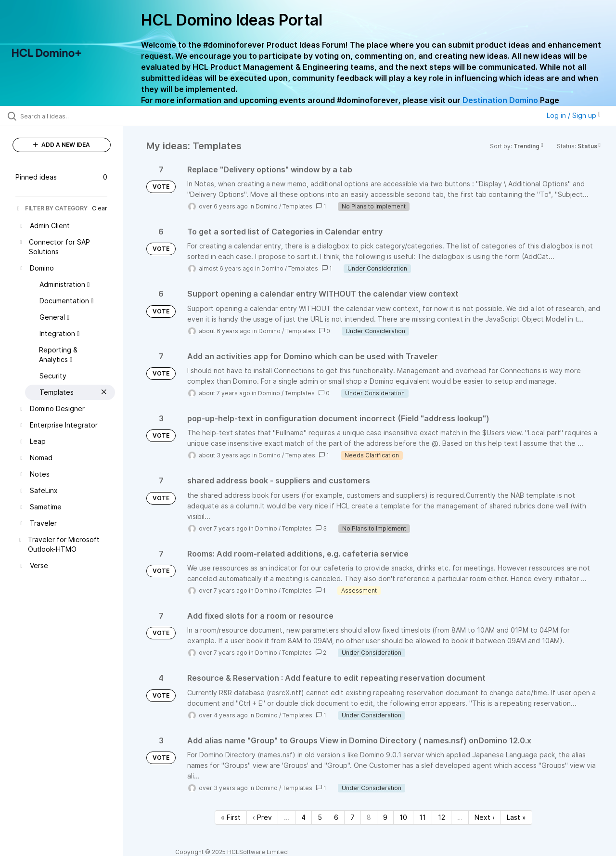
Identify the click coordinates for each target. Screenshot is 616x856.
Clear (100, 208)
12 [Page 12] (442, 817)
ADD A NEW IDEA (62, 145)
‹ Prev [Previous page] (262, 817)
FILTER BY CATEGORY (51, 208)
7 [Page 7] (353, 817)
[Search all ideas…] (74, 116)
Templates (297, 206)
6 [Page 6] (336, 817)
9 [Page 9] (385, 817)
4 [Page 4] (303, 817)
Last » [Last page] (516, 817)
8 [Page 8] (369, 817)
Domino (267, 206)
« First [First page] (231, 817)
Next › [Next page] (485, 817)
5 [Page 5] (320, 817)
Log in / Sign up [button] (574, 115)
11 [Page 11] (423, 817)
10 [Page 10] (403, 817)
